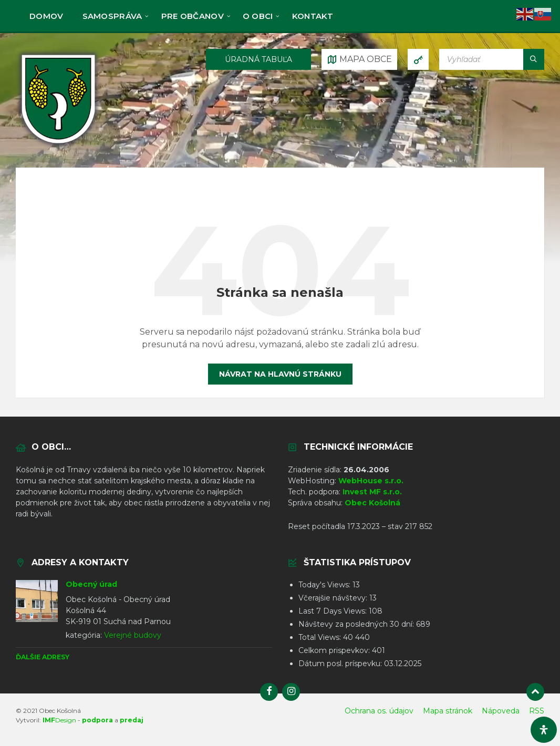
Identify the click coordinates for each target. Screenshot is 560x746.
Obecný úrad (91, 584)
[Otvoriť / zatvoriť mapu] (359, 59)
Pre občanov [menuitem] (193, 16)
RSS (537, 711)
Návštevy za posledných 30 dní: (357, 624)
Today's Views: (325, 585)
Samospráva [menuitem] (112, 16)
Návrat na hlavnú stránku (280, 374)
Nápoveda (501, 711)
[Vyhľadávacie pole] (492, 59)
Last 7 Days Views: (334, 611)
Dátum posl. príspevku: (341, 664)
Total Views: (321, 637)
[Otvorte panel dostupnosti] (544, 730)
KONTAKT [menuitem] (313, 16)
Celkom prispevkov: (335, 650)
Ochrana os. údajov (379, 711)
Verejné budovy (133, 635)
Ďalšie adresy (43, 657)
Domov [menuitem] (46, 16)
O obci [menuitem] (258, 16)
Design (59, 720)
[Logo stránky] (58, 146)
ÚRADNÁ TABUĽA (258, 59)
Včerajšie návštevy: (334, 598)
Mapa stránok (448, 711)
